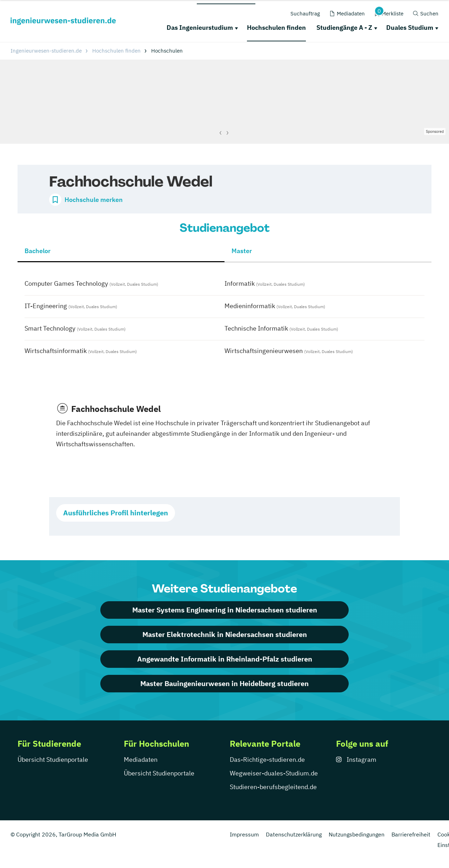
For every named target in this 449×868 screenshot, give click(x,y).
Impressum (244, 834)
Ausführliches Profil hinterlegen (116, 513)
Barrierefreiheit (411, 834)
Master (242, 251)
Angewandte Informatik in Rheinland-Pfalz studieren (225, 659)
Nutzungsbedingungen (357, 834)
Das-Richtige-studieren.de (267, 759)
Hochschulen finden (276, 28)
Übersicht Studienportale (53, 759)
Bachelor (38, 251)
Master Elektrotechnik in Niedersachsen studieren (225, 634)
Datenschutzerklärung (294, 834)
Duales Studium (410, 28)
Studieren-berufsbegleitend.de (273, 787)
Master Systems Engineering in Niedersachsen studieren (225, 610)
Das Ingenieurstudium (200, 28)
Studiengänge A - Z (344, 28)
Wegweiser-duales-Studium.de (274, 773)
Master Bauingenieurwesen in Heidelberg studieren (224, 683)
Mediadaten (141, 759)
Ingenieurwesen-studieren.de (46, 51)
